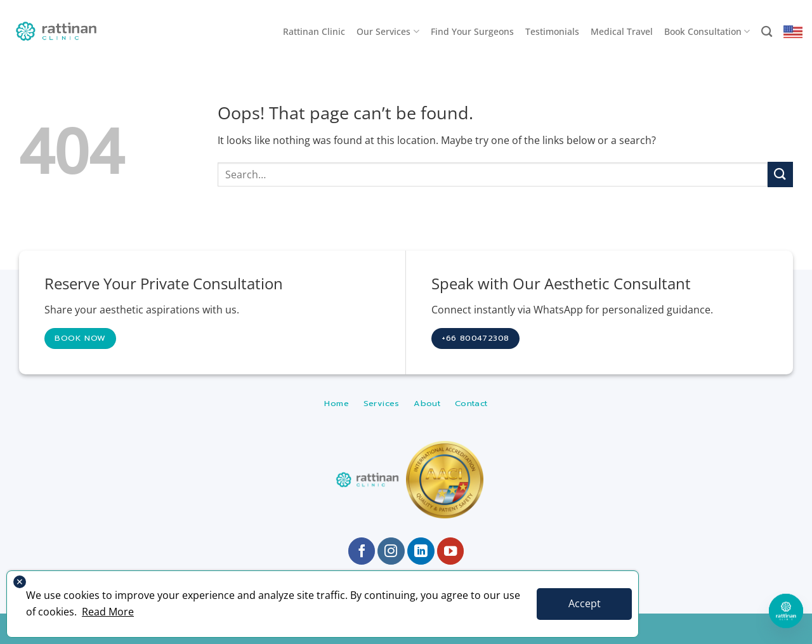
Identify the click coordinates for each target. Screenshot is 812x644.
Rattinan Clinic (314, 31)
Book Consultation (707, 32)
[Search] (767, 32)
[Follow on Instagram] (391, 551)
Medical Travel (622, 31)
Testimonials (552, 31)
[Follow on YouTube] (451, 551)
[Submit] (780, 174)
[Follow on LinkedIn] (421, 551)
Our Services (388, 32)
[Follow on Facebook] (362, 551)
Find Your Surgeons (472, 31)
